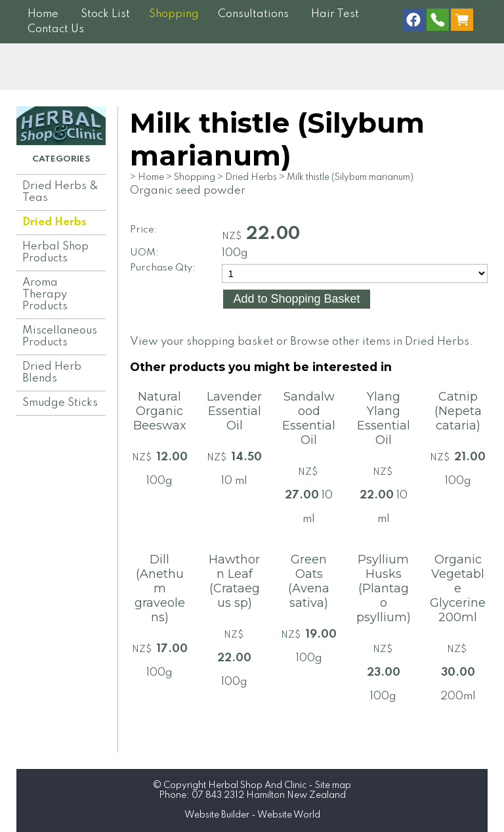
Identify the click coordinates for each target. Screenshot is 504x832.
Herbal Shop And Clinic (257, 785)
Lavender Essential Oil (234, 411)
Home (43, 14)
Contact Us (56, 29)
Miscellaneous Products (60, 337)
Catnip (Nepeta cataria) (458, 411)
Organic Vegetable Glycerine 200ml (458, 588)
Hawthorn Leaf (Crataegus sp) (234, 581)
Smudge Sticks (60, 403)
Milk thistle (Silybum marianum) (350, 177)
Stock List (105, 14)
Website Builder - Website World (252, 815)
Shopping (174, 14)
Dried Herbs (54, 222)
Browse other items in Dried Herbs (380, 342)
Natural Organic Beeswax (160, 411)
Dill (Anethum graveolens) (160, 588)
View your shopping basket (202, 342)
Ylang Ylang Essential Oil (384, 418)
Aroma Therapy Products (45, 295)
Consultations (253, 14)
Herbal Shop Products (55, 252)
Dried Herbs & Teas (60, 192)
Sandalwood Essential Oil (309, 418)
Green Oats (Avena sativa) (309, 581)
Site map (333, 785)
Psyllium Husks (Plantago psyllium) (384, 588)
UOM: (144, 253)
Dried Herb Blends (52, 373)
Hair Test (335, 14)
